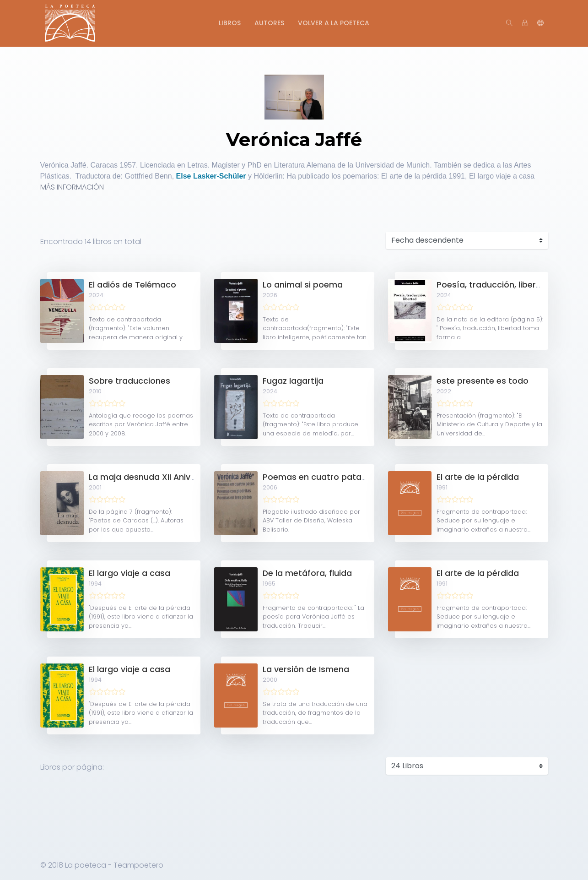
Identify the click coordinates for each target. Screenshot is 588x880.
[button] (540, 23)
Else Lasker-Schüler (211, 176)
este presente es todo (483, 381)
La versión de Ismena (306, 669)
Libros (230, 23)
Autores (269, 23)
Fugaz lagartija (293, 381)
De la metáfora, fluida (307, 573)
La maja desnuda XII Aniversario (154, 477)
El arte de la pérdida (478, 477)
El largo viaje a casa (129, 573)
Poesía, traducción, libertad (494, 285)
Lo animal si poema (303, 285)
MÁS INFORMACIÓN (72, 187)
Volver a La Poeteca (334, 23)
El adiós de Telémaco (132, 285)
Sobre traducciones (129, 381)
